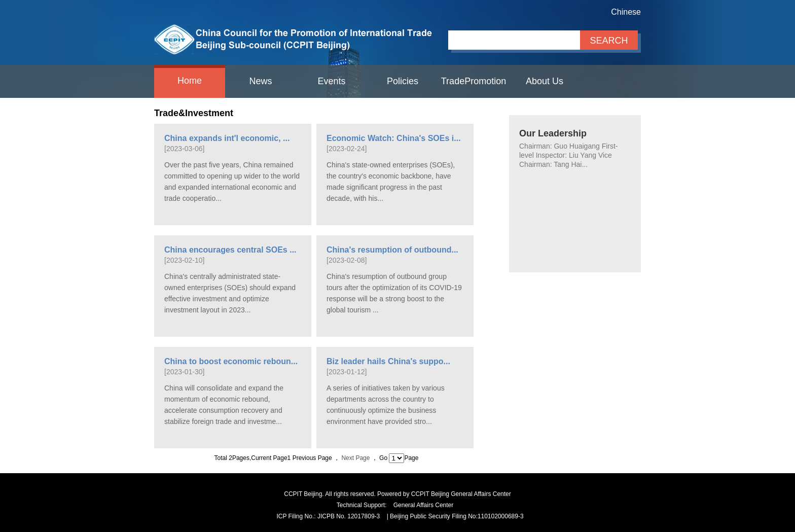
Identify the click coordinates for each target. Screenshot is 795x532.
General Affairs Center (424, 505)
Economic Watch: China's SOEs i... (394, 138)
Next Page (356, 458)
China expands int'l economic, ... (227, 138)
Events (331, 81)
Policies (403, 81)
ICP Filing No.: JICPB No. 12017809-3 (328, 516)
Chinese (626, 12)
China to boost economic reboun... (231, 361)
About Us (545, 81)
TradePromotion (474, 81)
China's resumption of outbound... (392, 250)
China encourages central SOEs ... (230, 250)
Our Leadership (553, 133)
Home (190, 81)
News (260, 81)
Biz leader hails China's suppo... (388, 361)
